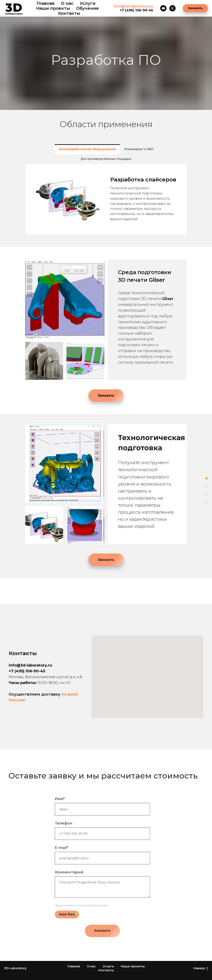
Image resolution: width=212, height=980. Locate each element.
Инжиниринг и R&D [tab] (139, 149)
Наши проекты (53, 8)
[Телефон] (172, 8)
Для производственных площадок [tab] (106, 159)
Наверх (201, 968)
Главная (46, 3)
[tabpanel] (106, 199)
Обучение (87, 8)
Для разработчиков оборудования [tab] (87, 149)
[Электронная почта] (163, 8)
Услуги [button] (88, 3)
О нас (67, 3)
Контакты (69, 13)
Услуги (108, 966)
